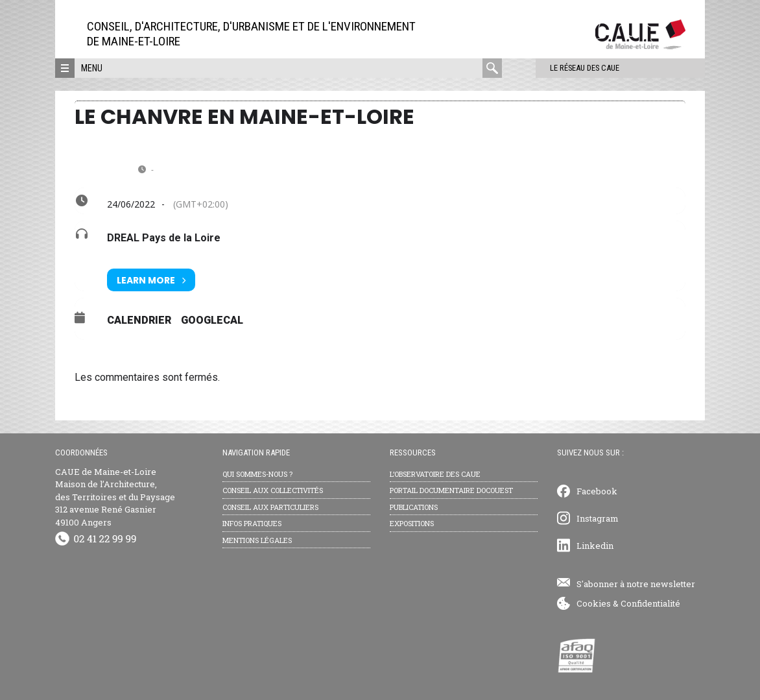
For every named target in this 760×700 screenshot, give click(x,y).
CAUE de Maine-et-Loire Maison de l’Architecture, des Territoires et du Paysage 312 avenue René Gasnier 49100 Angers (115, 497)
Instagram (598, 518)
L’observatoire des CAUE (435, 474)
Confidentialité (650, 603)
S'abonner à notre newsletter (636, 584)
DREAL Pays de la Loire (164, 238)
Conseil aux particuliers (270, 507)
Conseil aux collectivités (273, 490)
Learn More (151, 280)
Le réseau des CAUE (557, 68)
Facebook (597, 491)
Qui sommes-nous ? (257, 474)
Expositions (412, 523)
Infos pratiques (252, 523)
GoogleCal (212, 320)
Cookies (594, 603)
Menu (92, 68)
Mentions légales (257, 540)
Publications (414, 507)
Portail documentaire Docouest (451, 490)
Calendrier (139, 320)
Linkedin (595, 546)
